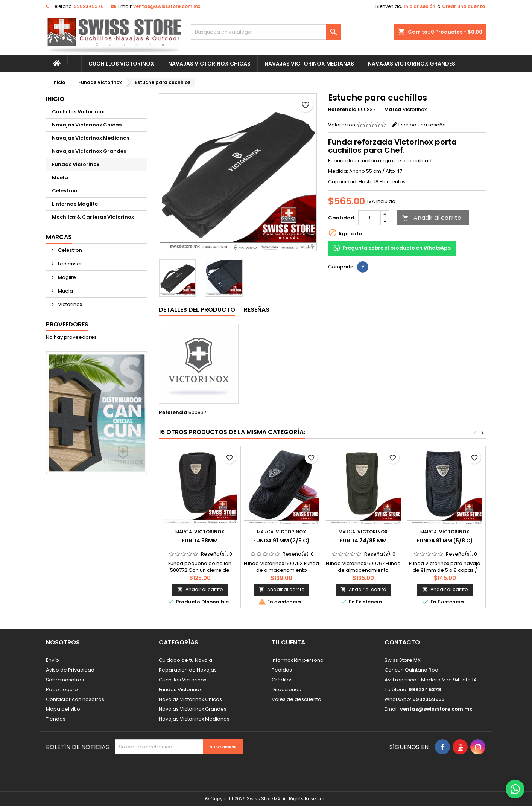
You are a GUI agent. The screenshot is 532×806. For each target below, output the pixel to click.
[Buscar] (266, 32)
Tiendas (56, 719)
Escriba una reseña (422, 125)
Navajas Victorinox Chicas (209, 64)
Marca (393, 110)
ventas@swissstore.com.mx (167, 6)
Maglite (66, 277)
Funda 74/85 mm (363, 541)
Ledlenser (69, 264)
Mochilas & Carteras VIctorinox (93, 217)
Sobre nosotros (65, 680)
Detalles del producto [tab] (197, 310)
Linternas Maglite (75, 204)
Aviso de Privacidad (70, 670)
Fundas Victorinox (76, 164)
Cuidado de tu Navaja (185, 660)
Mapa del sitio (63, 709)
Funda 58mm (200, 541)
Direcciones (286, 689)
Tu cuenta (288, 642)
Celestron (65, 191)
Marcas (59, 237)
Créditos (282, 680)
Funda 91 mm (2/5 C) (281, 541)
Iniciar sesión (420, 6)
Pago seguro (62, 689)
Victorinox (69, 304)
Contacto (402, 642)
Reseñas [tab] (257, 310)
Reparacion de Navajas (188, 670)
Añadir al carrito (432, 218)
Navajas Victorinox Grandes (412, 64)
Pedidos (282, 670)
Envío (52, 660)
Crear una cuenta (464, 6)
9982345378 (89, 6)
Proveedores (67, 324)
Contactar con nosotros (75, 699)
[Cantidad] (369, 218)
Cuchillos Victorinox (121, 64)
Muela (60, 178)
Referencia (342, 110)
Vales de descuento (296, 699)
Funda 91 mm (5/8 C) (445, 541)
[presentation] (178, 769)
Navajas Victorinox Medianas (309, 64)
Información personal (298, 660)
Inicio (55, 99)
